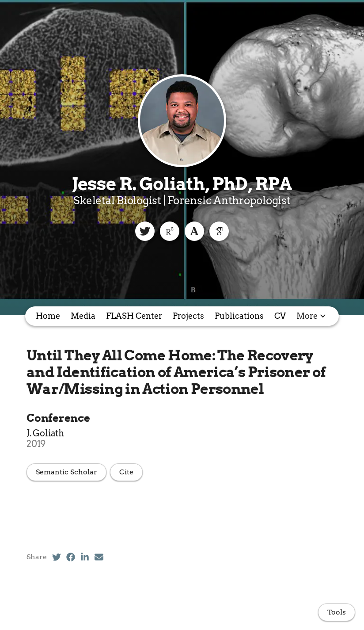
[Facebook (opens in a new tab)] (71, 557)
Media (83, 316)
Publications (239, 316)
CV (280, 316)
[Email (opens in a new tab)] (99, 557)
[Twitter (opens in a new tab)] (57, 557)
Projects (188, 316)
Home (48, 316)
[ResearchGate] (170, 231)
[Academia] (194, 231)
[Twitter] (145, 231)
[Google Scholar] (219, 231)
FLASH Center (134, 316)
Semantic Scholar (66, 472)
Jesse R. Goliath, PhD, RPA (182, 184)
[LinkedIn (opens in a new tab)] (85, 557)
